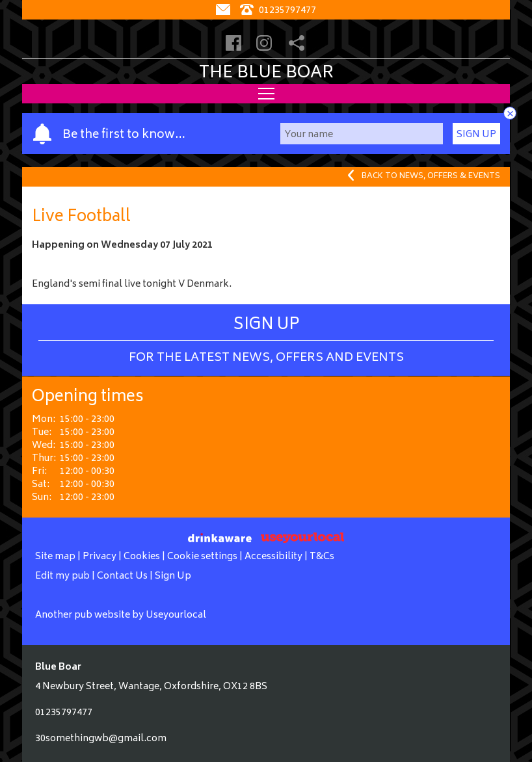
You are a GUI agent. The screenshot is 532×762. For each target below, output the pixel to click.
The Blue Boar (266, 73)
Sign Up (476, 135)
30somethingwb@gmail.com (101, 739)
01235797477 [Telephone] (278, 11)
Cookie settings (202, 557)
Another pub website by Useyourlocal (121, 615)
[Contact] (225, 11)
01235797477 (64, 713)
